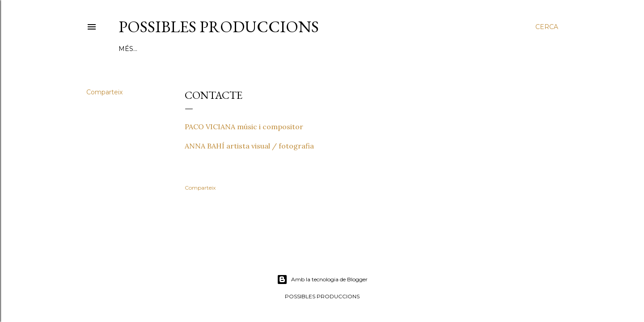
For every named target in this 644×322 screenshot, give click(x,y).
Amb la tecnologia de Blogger (322, 280)
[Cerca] (547, 27)
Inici (127, 49)
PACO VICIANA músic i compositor (244, 127)
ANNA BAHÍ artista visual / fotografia (249, 146)
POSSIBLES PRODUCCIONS (219, 27)
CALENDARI (400, 49)
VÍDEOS (328, 49)
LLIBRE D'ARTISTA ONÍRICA (265, 49)
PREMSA (360, 49)
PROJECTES (195, 49)
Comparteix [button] (104, 92)
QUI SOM (155, 49)
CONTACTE (444, 49)
